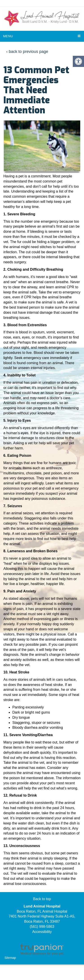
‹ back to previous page (27, 52)
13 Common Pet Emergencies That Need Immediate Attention (36, 90)
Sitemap (10, 958)
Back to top (42, 899)
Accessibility (42, 932)
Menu (8, 36)
